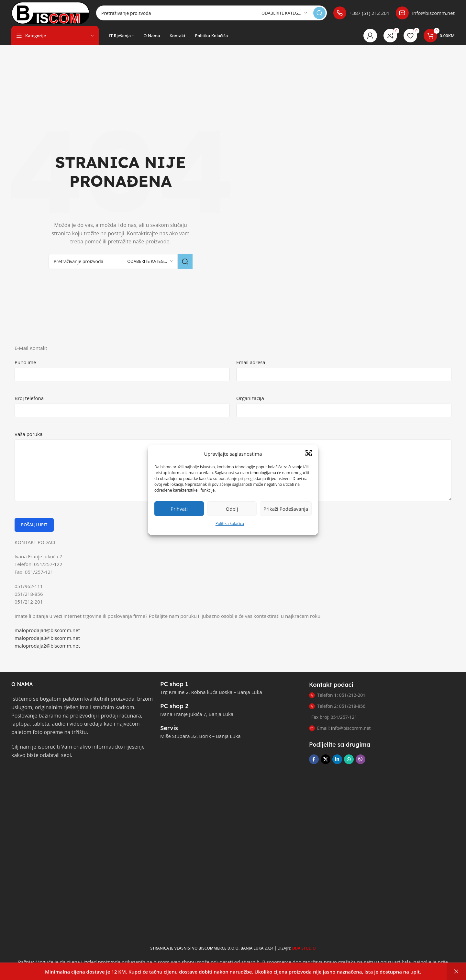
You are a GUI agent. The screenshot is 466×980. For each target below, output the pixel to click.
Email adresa (251, 362)
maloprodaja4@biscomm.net (47, 630)
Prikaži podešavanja (286, 514)
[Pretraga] (211, 13)
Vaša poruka (28, 434)
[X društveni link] (326, 759)
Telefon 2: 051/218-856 (337, 706)
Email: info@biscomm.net (340, 728)
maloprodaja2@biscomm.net (47, 646)
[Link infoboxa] (361, 13)
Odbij (232, 514)
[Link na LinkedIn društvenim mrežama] (337, 759)
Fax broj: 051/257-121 (334, 717)
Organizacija (250, 398)
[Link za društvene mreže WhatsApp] (349, 759)
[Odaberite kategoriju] (284, 13)
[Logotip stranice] (50, 12)
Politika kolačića (230, 529)
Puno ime (25, 362)
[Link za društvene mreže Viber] (361, 759)
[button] (308, 459)
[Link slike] (44, 776)
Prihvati (179, 514)
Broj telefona (29, 398)
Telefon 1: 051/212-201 (337, 695)
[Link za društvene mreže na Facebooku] (314, 759)
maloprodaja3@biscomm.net (47, 638)
